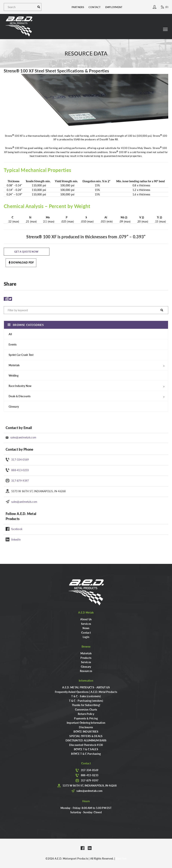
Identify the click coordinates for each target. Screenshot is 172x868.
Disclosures (86, 727)
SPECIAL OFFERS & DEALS (86, 736)
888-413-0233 (20, 470)
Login (86, 637)
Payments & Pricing (86, 718)
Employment (114, 7)
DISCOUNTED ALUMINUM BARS (86, 740)
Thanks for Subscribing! (86, 705)
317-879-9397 (20, 481)
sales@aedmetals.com (23, 437)
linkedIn (16, 539)
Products (86, 658)
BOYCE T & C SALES (86, 749)
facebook (17, 529)
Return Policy (86, 714)
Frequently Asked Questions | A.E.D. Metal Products (86, 692)
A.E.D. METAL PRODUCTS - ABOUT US (86, 687)
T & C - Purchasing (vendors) (86, 701)
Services (86, 624)
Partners (78, 7)
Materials (86, 653)
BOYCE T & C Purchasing (86, 754)
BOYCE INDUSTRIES (86, 731)
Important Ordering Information (86, 723)
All (10, 334)
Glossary (14, 406)
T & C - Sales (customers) (86, 696)
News (86, 628)
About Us (86, 619)
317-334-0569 (20, 459)
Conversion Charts (86, 709)
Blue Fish (121, 858)
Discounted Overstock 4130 (86, 745)
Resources (86, 671)
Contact (95, 7)
